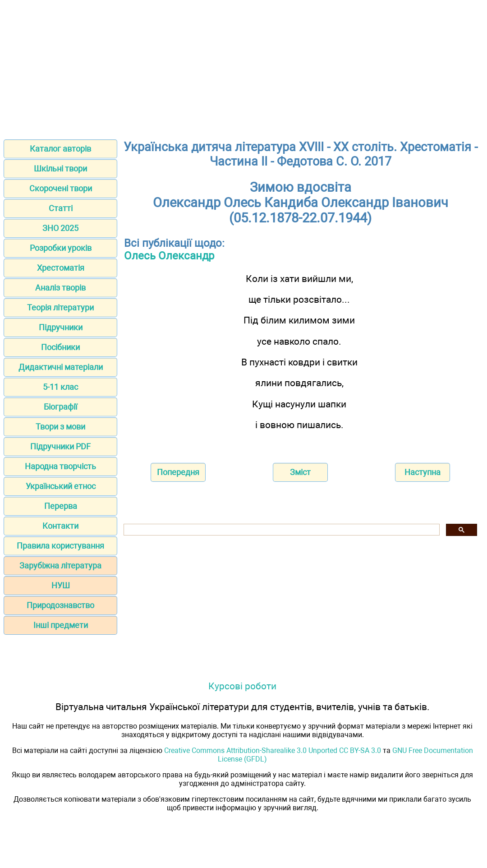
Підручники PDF (60, 446)
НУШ (61, 585)
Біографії (60, 407)
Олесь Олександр (169, 256)
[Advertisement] (243, 67)
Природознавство (60, 605)
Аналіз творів (60, 288)
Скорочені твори (61, 188)
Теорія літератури (60, 307)
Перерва (61, 506)
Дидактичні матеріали (61, 367)
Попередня (178, 472)
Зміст (300, 472)
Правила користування (60, 546)
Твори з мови (60, 427)
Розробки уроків (61, 248)
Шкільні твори (60, 169)
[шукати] (281, 530)
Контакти (60, 526)
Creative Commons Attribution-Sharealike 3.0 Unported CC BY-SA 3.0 (273, 750)
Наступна (423, 472)
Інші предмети (61, 625)
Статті (61, 208)
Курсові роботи (242, 686)
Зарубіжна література (60, 566)
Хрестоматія (61, 268)
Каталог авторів (60, 149)
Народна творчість (60, 466)
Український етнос (61, 486)
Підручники (61, 327)
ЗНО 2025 (60, 228)
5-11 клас (60, 387)
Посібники (60, 347)
